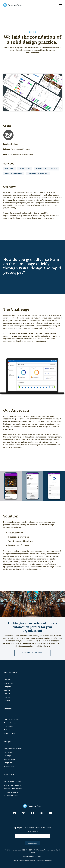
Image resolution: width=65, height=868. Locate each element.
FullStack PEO (38, 856)
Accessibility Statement (27, 860)
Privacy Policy (41, 860)
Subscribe (32, 843)
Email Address (32, 832)
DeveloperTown (27, 856)
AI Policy (50, 860)
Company (7, 687)
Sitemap (15, 860)
